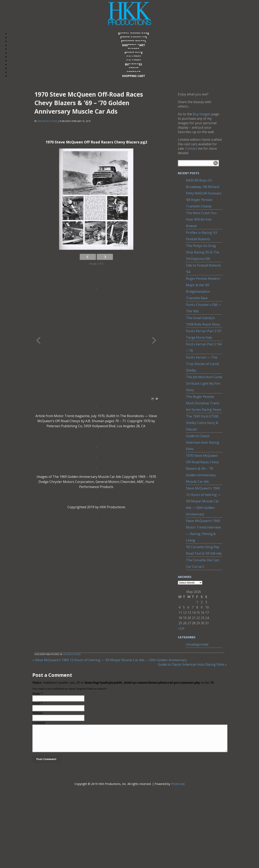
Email (36, 703)
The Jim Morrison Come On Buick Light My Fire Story (204, 383)
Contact (191, 148)
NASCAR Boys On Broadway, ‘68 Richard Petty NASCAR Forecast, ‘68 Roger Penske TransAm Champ (204, 193)
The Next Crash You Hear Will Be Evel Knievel (201, 219)
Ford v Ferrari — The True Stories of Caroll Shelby (202, 364)
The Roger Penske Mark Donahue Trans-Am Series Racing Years (204, 403)
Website (38, 713)
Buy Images (202, 114)
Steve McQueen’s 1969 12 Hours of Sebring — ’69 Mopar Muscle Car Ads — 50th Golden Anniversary (203, 501)
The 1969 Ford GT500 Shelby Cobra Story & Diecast (202, 423)
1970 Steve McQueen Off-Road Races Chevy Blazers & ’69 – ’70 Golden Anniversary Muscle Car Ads (202, 469)
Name (36, 693)
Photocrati (178, 789)
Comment (39, 723)
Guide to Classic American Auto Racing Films (203, 442)
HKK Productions (47, 121)
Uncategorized (197, 644)
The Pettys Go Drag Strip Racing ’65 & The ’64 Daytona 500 (203, 252)
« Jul (181, 628)
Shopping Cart (134, 76)
